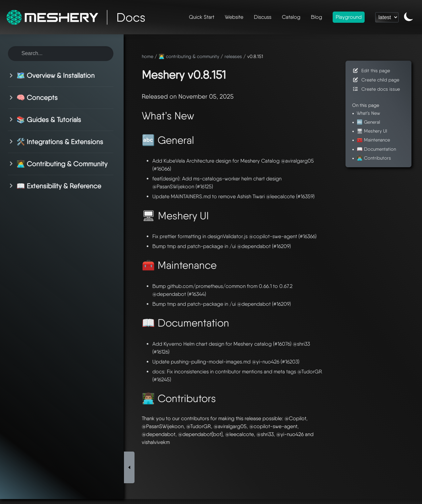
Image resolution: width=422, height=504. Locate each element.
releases (233, 56)
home (148, 56)
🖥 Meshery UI (372, 131)
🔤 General (368, 122)
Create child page (376, 80)
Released (155, 96)
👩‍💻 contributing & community (189, 56)
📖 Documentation (376, 149)
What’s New (368, 113)
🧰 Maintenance (373, 140)
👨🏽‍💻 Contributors (374, 158)
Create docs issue (376, 89)
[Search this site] (61, 54)
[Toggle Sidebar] (129, 411)
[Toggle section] (12, 76)
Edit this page (371, 70)
